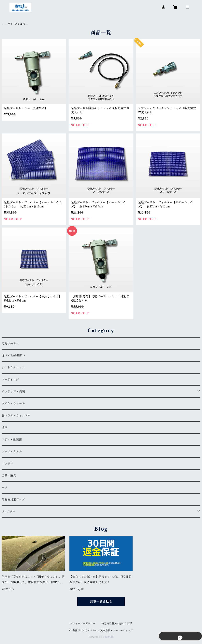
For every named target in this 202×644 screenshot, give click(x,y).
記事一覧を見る (101, 601)
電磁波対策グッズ (13, 500)
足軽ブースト (10, 343)
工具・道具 (9, 476)
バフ (5, 488)
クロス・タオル (12, 452)
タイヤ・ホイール (13, 403)
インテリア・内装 (13, 391)
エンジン (7, 464)
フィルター (9, 512)
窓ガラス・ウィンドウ (16, 415)
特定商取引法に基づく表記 (117, 623)
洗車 (5, 427)
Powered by (101, 637)
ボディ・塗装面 (12, 440)
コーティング (10, 379)
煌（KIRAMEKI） (14, 355)
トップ (6, 24)
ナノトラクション (13, 367)
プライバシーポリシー (83, 623)
